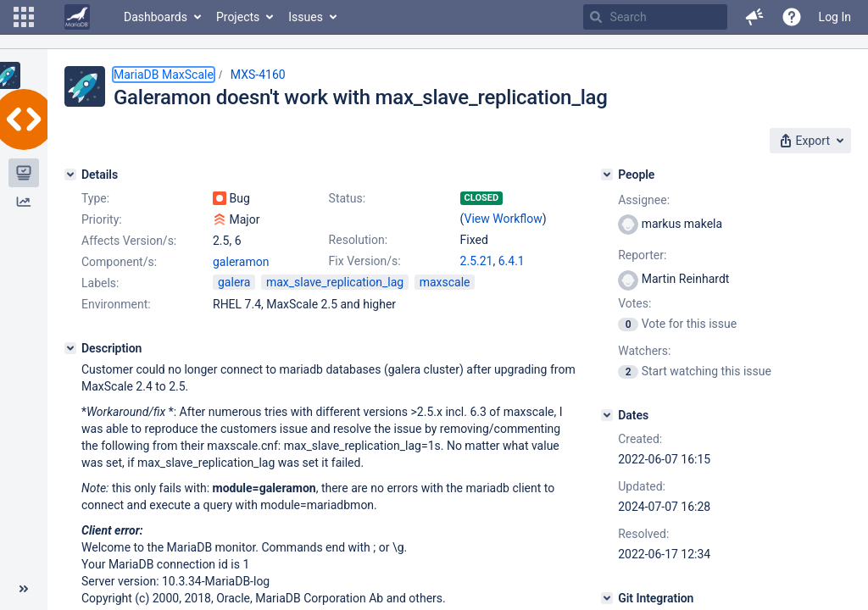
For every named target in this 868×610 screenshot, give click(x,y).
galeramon (241, 262)
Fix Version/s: (365, 261)
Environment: (116, 304)
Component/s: (119, 262)
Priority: (102, 219)
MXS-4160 (258, 75)
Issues (306, 17)
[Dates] (607, 415)
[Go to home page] (77, 17)
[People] (607, 175)
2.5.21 (477, 261)
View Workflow (504, 219)
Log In (835, 17)
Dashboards (156, 17)
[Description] (70, 348)
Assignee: (644, 200)
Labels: (100, 283)
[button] (24, 17)
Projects (238, 17)
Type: (95, 198)
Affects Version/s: (129, 241)
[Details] (70, 175)
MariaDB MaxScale (164, 75)
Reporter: (642, 255)
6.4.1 (512, 261)
